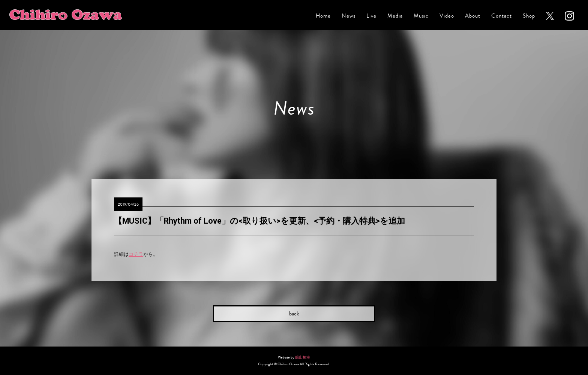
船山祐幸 (303, 357)
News (349, 16)
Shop (529, 16)
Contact (502, 16)
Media (395, 16)
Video (447, 16)
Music (421, 16)
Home (323, 16)
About (473, 16)
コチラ (136, 254)
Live (371, 16)
